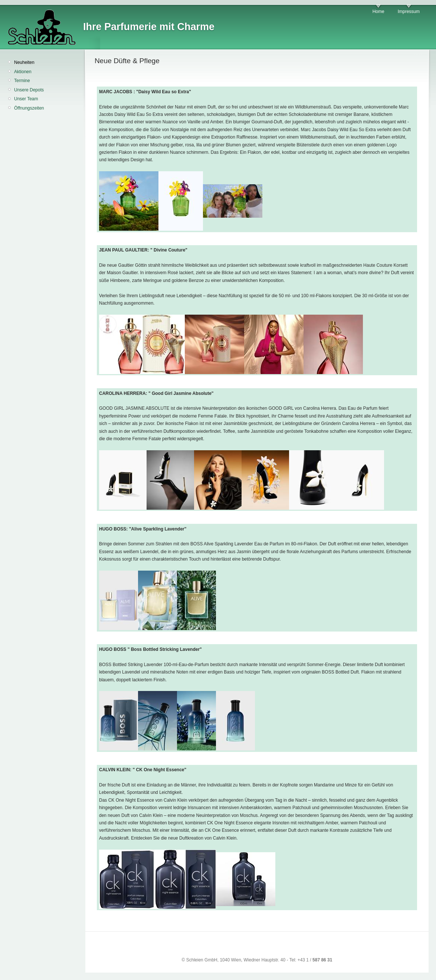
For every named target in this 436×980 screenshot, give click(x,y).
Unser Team (26, 99)
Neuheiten (24, 62)
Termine (22, 81)
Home (378, 12)
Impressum (409, 12)
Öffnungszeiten (29, 108)
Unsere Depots (29, 90)
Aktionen (23, 72)
